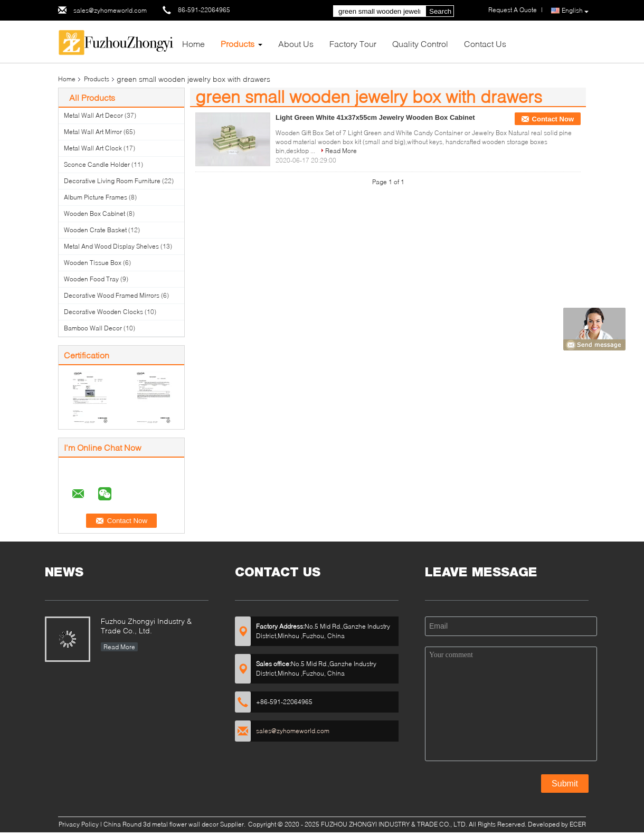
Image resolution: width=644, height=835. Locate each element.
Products (238, 44)
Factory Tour (353, 44)
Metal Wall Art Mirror (93, 132)
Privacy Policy (79, 824)
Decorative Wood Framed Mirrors (112, 295)
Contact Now (553, 119)
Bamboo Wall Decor (93, 328)
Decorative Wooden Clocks (103, 312)
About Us (296, 44)
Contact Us (485, 44)
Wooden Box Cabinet (94, 214)
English (575, 11)
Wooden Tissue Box (93, 263)
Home (193, 44)
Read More (341, 151)
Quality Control (420, 44)
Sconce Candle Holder (97, 164)
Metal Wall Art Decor (93, 115)
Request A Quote (513, 10)
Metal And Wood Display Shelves (111, 246)
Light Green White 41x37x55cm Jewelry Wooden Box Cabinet (375, 117)
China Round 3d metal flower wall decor (161, 824)
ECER (578, 824)
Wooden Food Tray (91, 279)
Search (440, 11)
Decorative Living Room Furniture (112, 181)
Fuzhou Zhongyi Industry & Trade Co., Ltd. (146, 626)
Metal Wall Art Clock (93, 148)
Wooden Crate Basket (95, 230)
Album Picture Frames (96, 197)
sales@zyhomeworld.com (110, 10)
